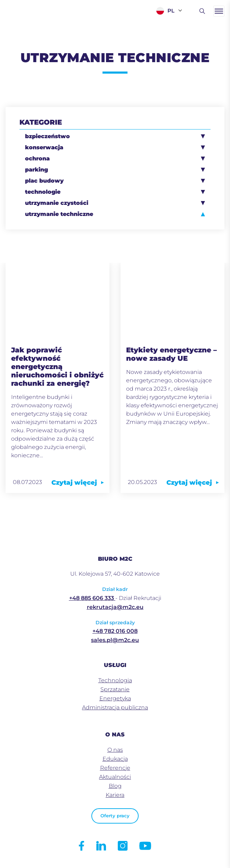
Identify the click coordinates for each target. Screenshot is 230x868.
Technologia (115, 680)
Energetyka (115, 698)
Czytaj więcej (78, 483)
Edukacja (115, 759)
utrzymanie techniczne (59, 214)
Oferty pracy (115, 816)
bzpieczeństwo (47, 136)
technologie (43, 192)
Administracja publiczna (115, 707)
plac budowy (44, 181)
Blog (115, 786)
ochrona (37, 158)
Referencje (115, 768)
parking (36, 170)
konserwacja (44, 147)
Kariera (115, 795)
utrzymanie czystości (57, 203)
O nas (115, 750)
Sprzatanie (115, 689)
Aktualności (115, 777)
